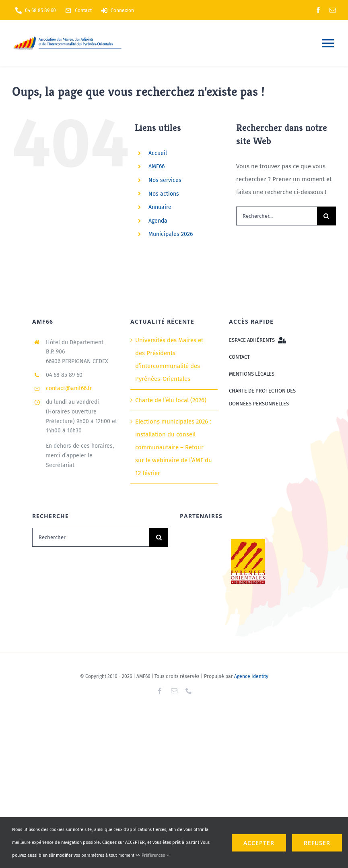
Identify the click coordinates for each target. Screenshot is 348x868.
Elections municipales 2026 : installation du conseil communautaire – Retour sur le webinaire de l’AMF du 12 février (174, 447)
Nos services (165, 180)
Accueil (158, 153)
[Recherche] (326, 216)
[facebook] (318, 10)
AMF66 (156, 166)
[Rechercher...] (277, 216)
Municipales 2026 (171, 234)
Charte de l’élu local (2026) (171, 400)
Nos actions (164, 194)
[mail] (333, 10)
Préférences (155, 855)
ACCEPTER (259, 843)
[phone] (189, 691)
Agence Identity (251, 676)
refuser (317, 843)
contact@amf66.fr (69, 388)
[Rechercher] (91, 537)
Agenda (158, 221)
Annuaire (160, 207)
